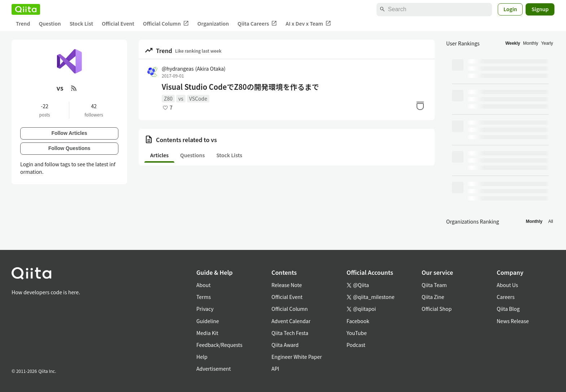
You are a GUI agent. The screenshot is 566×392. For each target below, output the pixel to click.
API (275, 369)
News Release (513, 321)
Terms (204, 297)
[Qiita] (26, 9)
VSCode (198, 98)
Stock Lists (229, 155)
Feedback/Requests (219, 345)
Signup (540, 9)
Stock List (81, 23)
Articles (159, 155)
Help (202, 357)
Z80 (168, 98)
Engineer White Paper (297, 357)
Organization (213, 23)
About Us (507, 285)
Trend (23, 23)
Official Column (166, 24)
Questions (192, 155)
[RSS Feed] (74, 88)
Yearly (547, 43)
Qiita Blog (508, 309)
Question (50, 23)
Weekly (513, 43)
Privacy (205, 309)
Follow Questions (69, 148)
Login (510, 9)
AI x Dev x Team (308, 24)
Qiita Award (285, 345)
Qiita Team (434, 285)
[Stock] (420, 106)
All (551, 221)
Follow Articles (69, 133)
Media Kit (207, 333)
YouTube (357, 333)
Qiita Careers (257, 24)
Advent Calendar (291, 321)
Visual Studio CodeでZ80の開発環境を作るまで (240, 87)
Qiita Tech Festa (290, 333)
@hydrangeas (194, 69)
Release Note (287, 285)
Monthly (531, 43)
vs (181, 98)
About (203, 285)
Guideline (208, 321)
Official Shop (437, 309)
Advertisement (214, 369)
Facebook (358, 321)
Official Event (118, 23)
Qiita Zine (433, 297)
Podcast (356, 345)
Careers (506, 297)
